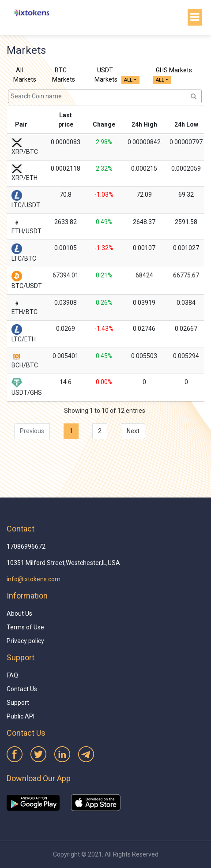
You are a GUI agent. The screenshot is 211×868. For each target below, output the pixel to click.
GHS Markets (174, 70)
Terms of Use (25, 627)
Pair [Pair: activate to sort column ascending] (21, 124)
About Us (19, 614)
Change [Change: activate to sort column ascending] (104, 124)
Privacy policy (25, 641)
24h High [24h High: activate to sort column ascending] (144, 124)
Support (18, 703)
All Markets (25, 75)
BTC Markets (64, 75)
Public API (21, 716)
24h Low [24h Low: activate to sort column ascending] (186, 124)
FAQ (12, 675)
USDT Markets (106, 75)
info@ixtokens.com (34, 579)
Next (133, 431)
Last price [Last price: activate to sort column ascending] (66, 120)
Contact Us (22, 689)
